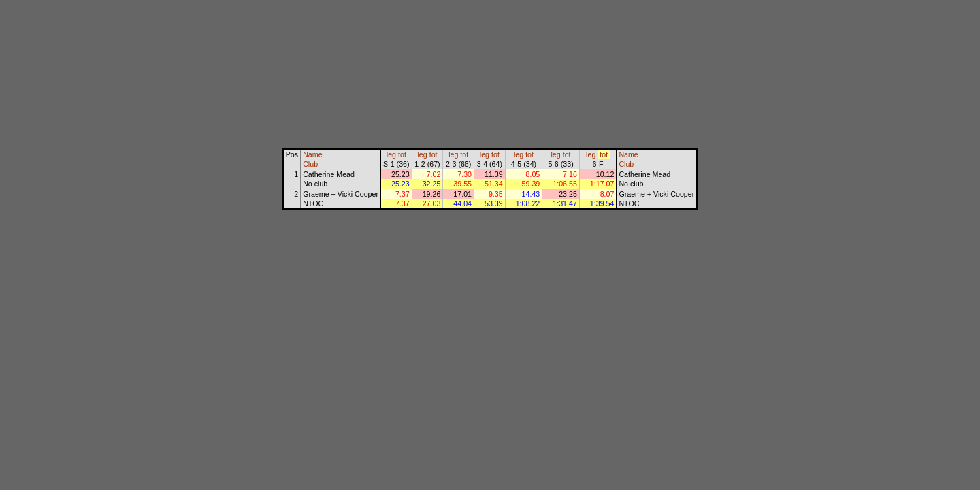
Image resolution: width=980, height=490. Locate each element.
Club (310, 164)
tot (402, 154)
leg (391, 154)
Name (312, 154)
